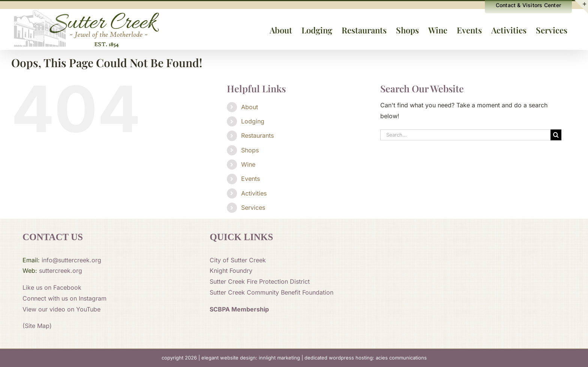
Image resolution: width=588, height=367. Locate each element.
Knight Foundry (231, 271)
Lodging (253, 121)
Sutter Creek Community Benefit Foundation (271, 292)
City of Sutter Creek (238, 260)
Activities (254, 193)
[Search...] (465, 135)
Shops (250, 150)
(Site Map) (37, 326)
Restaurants (257, 135)
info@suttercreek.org (71, 260)
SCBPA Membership (239, 309)
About (250, 107)
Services (253, 208)
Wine (248, 164)
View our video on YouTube (61, 309)
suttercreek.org (61, 271)
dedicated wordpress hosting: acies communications (366, 358)
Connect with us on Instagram (64, 298)
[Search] (556, 135)
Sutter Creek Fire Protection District (260, 281)
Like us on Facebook (52, 287)
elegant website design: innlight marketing (251, 358)
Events (250, 179)
